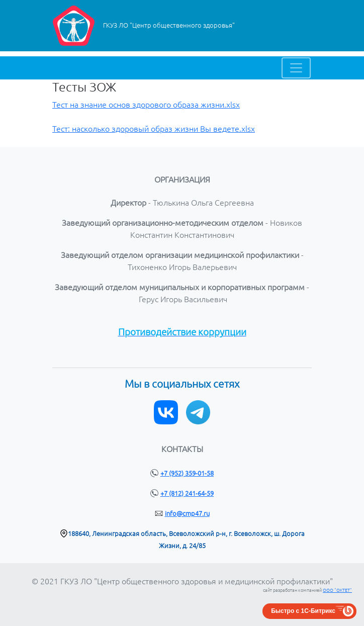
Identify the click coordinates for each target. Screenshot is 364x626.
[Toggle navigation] (296, 68)
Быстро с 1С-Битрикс (303, 611)
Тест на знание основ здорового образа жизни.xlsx (146, 105)
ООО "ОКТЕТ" (337, 590)
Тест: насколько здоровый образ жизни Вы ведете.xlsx (154, 129)
